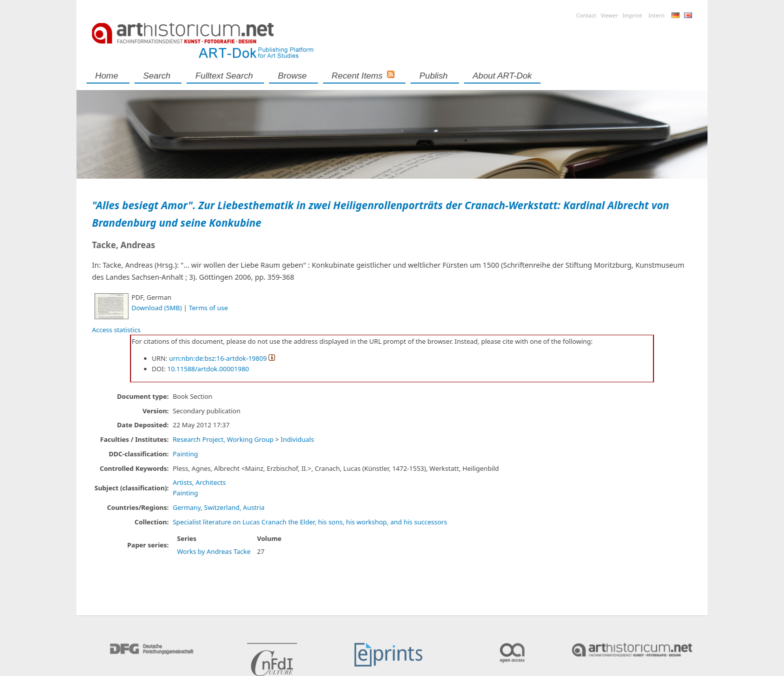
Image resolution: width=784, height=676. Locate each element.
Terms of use (208, 308)
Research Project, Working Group (223, 439)
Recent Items (357, 76)
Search (157, 76)
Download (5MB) (157, 308)
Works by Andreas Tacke (214, 551)
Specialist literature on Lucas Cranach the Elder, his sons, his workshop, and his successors (310, 522)
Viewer (609, 15)
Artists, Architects (199, 482)
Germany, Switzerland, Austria (218, 507)
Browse (292, 76)
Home (106, 76)
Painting (185, 454)
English (688, 15)
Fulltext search (224, 76)
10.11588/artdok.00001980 (208, 369)
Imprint (632, 15)
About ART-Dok (502, 76)
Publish (434, 76)
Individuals (297, 439)
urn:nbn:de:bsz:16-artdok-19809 (218, 358)
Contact (586, 15)
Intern (656, 15)
